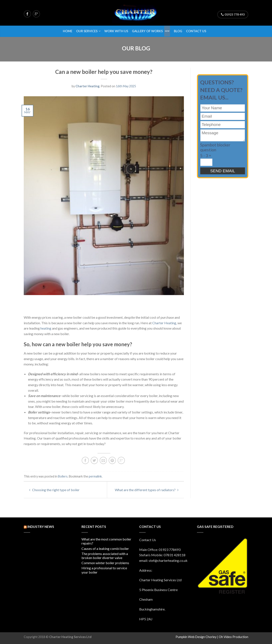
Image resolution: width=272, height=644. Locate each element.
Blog (178, 31)
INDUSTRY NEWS (41, 527)
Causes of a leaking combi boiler (105, 548)
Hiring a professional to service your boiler (104, 570)
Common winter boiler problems (105, 563)
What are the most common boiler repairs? (106, 541)
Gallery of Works (147, 31)
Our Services (87, 31)
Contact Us (196, 31)
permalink (95, 476)
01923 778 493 (233, 14)
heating (46, 328)
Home (68, 31)
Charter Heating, (165, 323)
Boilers (63, 476)
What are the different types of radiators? (147, 490)
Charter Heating (87, 86)
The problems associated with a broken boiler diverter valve (105, 556)
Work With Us (116, 31)
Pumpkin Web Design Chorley (196, 637)
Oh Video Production (234, 637)
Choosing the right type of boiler (54, 490)
